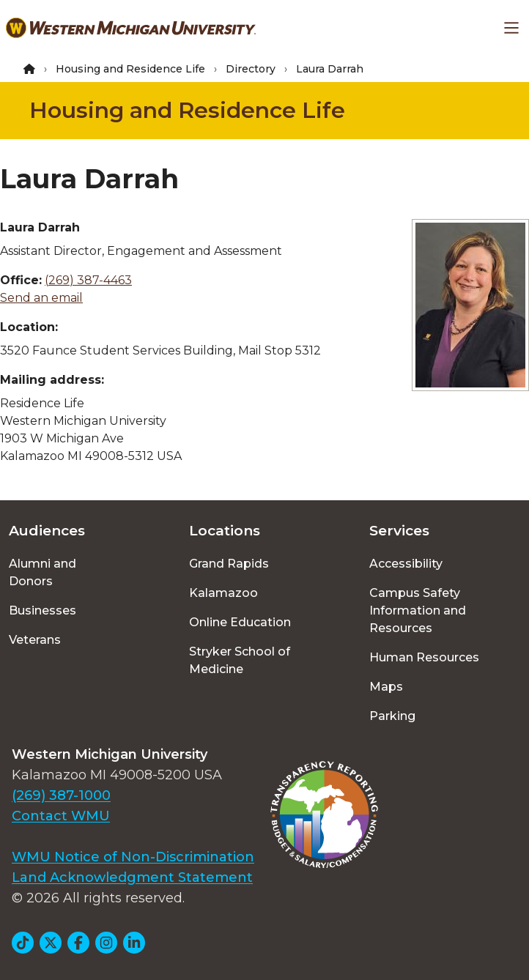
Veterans (35, 640)
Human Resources (424, 657)
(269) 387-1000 (61, 795)
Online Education (240, 622)
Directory (251, 69)
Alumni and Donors (42, 572)
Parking (392, 716)
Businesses (42, 610)
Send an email (41, 298)
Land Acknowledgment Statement (132, 877)
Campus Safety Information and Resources (418, 610)
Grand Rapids (229, 564)
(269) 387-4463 (88, 280)
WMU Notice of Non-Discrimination (133, 857)
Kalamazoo (223, 593)
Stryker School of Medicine (240, 660)
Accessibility (406, 564)
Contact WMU (61, 816)
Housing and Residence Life (130, 69)
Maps (386, 687)
